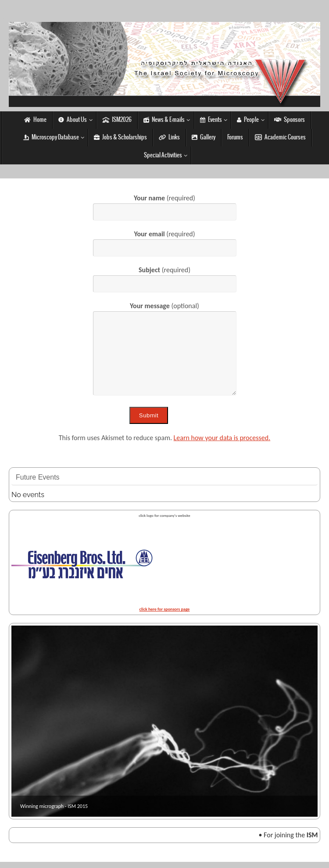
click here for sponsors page (165, 609)
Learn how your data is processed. (222, 438)
